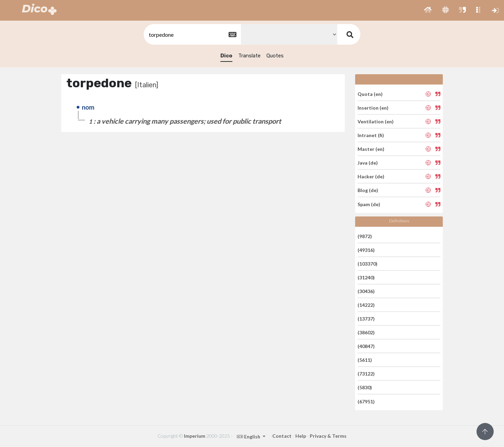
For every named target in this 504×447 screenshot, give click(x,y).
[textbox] (192, 35)
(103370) (368, 264)
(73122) (366, 374)
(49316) (366, 250)
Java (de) (368, 163)
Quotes (275, 56)
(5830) (365, 387)
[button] (428, 10)
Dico (226, 56)
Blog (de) (368, 190)
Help (301, 436)
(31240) (366, 277)
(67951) (366, 401)
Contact (282, 436)
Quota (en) (370, 94)
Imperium (195, 436)
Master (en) (371, 149)
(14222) (366, 305)
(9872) (365, 236)
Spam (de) (369, 204)
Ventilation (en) (376, 121)
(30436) (366, 291)
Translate (249, 56)
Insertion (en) (373, 108)
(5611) (365, 360)
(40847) (366, 346)
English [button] (249, 437)
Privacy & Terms (328, 436)
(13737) (366, 319)
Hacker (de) (371, 176)
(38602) (366, 332)
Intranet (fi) (371, 135)
